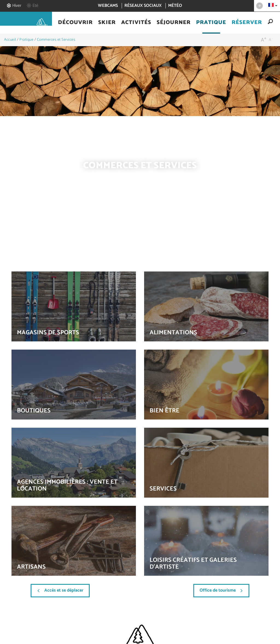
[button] (75, 23)
